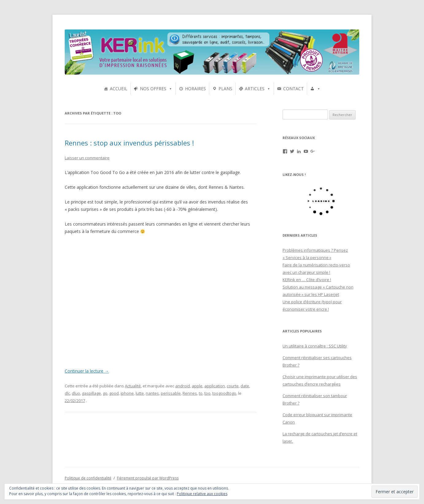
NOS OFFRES (153, 89)
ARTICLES (255, 89)
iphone (127, 393)
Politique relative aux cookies (202, 494)
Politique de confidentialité (88, 478)
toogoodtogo (224, 393)
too (207, 393)
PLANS (225, 89)
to (201, 393)
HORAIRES (195, 89)
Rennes (190, 393)
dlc (67, 393)
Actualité (133, 386)
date (245, 386)
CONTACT (293, 89)
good (114, 393)
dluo (76, 393)
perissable (171, 393)
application (215, 386)
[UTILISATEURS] (315, 89)
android (183, 386)
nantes (152, 393)
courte (233, 386)
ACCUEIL (119, 89)
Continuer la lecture (87, 371)
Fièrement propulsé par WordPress (148, 478)
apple (197, 386)
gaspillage (91, 393)
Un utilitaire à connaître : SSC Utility (315, 346)
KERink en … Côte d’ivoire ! (307, 280)
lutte (140, 393)
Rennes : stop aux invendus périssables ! (129, 143)
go (105, 393)
